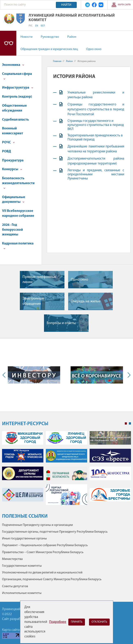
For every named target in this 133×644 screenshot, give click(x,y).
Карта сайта (124, 5)
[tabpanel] (66, 470)
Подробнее (58, 622)
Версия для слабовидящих (8, 43)
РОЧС (8, 142)
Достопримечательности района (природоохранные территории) (96, 161)
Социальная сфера (17, 76)
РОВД (7, 151)
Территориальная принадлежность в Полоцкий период (95, 138)
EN (37, 26)
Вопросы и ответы (61, 323)
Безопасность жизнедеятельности (18, 183)
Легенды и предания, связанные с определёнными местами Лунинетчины (96, 174)
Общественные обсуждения (14, 108)
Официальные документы (14, 200)
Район (72, 37)
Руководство (50, 37)
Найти (66, 5)
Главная (57, 61)
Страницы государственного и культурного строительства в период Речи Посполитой (96, 109)
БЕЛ (43, 26)
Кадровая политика (18, 246)
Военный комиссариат (13, 131)
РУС (31, 26)
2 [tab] (130, 424)
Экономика (13, 65)
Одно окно (94, 49)
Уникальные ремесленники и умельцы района (96, 95)
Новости (26, 37)
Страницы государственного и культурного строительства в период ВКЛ (96, 125)
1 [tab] (126, 424)
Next (128, 375)
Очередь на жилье (86, 301)
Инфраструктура (18, 88)
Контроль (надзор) (17, 97)
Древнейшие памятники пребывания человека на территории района (96, 149)
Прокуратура (13, 160)
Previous (5, 375)
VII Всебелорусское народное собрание (18, 213)
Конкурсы (12, 169)
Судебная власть (15, 120)
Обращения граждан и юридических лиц (49, 49)
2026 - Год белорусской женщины (12, 230)
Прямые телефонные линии (39, 280)
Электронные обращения (33, 301)
